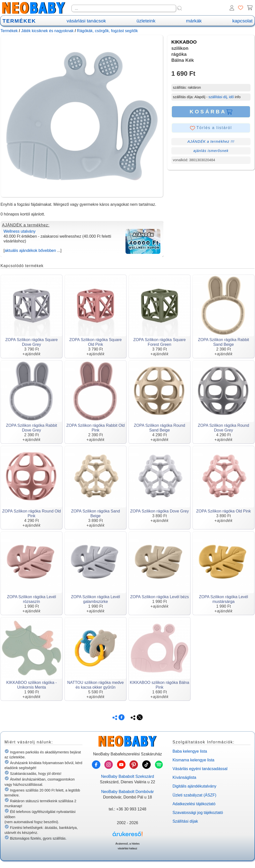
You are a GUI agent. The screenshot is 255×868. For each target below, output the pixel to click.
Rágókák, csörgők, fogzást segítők (107, 31)
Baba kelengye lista (190, 751)
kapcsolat (242, 21)
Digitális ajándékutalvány (194, 786)
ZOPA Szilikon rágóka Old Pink (223, 511)
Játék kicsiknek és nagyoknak (47, 31)
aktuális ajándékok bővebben (30, 251)
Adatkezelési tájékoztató (194, 804)
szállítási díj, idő (221, 97)
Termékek (9, 31)
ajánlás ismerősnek (211, 151)
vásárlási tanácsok (86, 21)
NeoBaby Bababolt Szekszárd (128, 776)
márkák (194, 21)
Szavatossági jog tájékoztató (198, 813)
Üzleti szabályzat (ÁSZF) (194, 795)
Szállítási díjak (185, 821)
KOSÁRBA (211, 112)
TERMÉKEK (19, 21)
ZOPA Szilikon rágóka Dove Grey (159, 511)
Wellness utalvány (20, 231)
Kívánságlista (184, 777)
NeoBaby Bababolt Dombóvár (127, 792)
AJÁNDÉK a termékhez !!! (211, 142)
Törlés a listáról (211, 128)
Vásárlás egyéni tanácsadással (200, 769)
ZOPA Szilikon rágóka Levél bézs (159, 597)
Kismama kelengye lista (193, 760)
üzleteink (146, 21)
